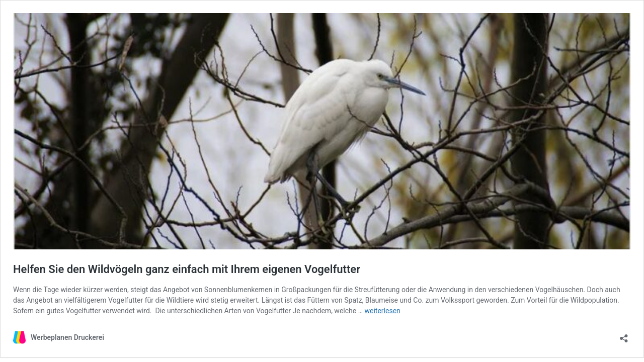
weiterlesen (383, 311)
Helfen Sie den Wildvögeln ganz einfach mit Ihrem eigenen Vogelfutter (187, 269)
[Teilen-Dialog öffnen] (624, 335)
